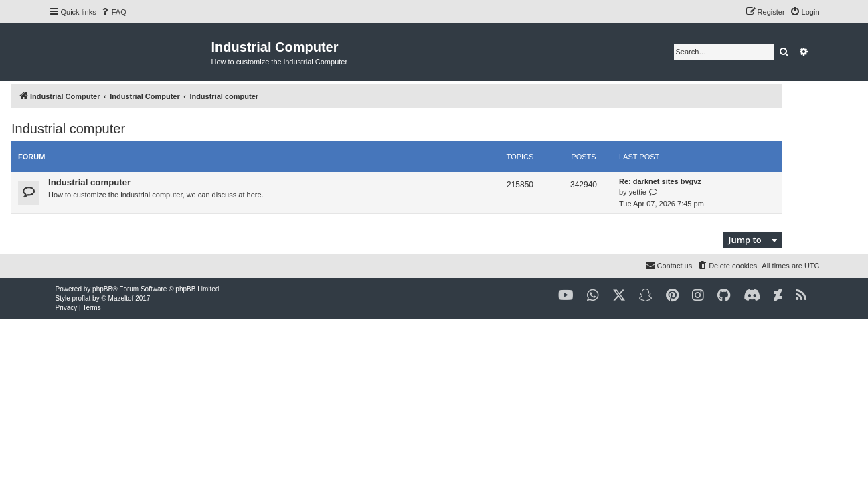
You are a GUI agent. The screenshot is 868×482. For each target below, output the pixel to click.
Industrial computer (106, 129)
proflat (82, 298)
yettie (675, 192)
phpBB (102, 289)
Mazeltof (121, 298)
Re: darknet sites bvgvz (698, 181)
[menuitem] (113, 12)
